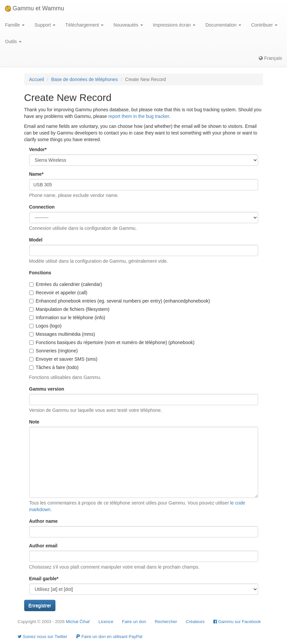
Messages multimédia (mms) (62, 334)
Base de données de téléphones (84, 79)
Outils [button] (13, 42)
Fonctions (40, 273)
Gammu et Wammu (35, 8)
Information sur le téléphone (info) (67, 318)
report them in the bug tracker (139, 116)
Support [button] (45, 25)
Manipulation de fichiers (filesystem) (70, 309)
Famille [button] (15, 25)
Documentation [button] (223, 25)
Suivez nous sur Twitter (42, 637)
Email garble (44, 579)
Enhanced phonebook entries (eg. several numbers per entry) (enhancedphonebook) (120, 301)
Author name (43, 521)
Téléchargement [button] (84, 25)
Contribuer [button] (264, 25)
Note (34, 422)
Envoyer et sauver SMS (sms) (63, 359)
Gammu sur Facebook (237, 622)
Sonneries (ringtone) (54, 351)
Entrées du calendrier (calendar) (66, 284)
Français (270, 58)
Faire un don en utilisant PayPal (109, 637)
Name (36, 174)
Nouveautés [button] (128, 25)
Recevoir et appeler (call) (58, 293)
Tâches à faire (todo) (54, 367)
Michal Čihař (78, 622)
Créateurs (195, 622)
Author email (43, 546)
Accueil (37, 79)
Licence (106, 622)
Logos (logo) (45, 326)
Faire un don (134, 622)
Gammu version (47, 389)
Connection (42, 207)
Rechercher (166, 622)
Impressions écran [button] (174, 25)
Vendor (38, 149)
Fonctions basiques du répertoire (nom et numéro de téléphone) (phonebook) (112, 342)
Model (36, 240)
